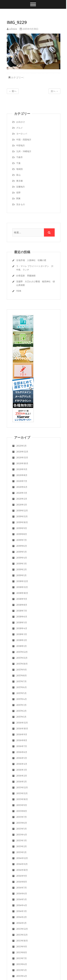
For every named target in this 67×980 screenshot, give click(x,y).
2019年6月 (22, 546)
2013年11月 (22, 935)
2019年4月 (22, 558)
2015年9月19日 (29, 29)
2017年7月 (21, 681)
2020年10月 (22, 463)
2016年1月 (22, 782)
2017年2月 (21, 711)
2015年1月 (21, 852)
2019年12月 (22, 511)
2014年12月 (22, 858)
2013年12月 (22, 929)
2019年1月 (21, 575)
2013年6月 (22, 964)
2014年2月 (22, 917)
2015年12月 (22, 787)
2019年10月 (22, 522)
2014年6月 (22, 893)
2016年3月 (22, 770)
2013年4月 (22, 976)
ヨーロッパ (22, 134)
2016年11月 (22, 723)
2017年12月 (22, 652)
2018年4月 (22, 628)
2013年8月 (22, 952)
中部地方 (21, 145)
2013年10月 (22, 941)
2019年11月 (22, 516)
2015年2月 (22, 846)
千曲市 (19, 157)
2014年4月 (22, 905)
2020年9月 (22, 469)
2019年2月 (22, 569)
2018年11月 (22, 587)
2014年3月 (22, 911)
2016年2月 (22, 776)
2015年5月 (22, 829)
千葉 (18, 163)
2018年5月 (22, 622)
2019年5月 (22, 552)
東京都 (19, 181)
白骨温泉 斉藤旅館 (26, 276)
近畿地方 (21, 187)
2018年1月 (22, 646)
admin (12, 29)
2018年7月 (22, 611)
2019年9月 (22, 528)
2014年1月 (21, 923)
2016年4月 (22, 764)
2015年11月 (22, 793)
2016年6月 (22, 752)
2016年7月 (22, 746)
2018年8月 (22, 605)
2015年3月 (22, 840)
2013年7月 (22, 958)
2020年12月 (22, 452)
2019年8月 (22, 534)
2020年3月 (22, 493)
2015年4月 (22, 835)
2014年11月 (22, 864)
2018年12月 (22, 581)
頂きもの (21, 204)
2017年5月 (21, 693)
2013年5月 (22, 970)
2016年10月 (22, 729)
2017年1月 (21, 717)
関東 (18, 198)
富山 (18, 175)
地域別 (19, 169)
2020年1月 (22, 505)
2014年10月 (22, 870)
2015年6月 (22, 823)
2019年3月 (22, 564)
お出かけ (21, 122)
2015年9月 (22, 805)
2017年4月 (22, 699)
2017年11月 (22, 658)
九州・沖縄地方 (24, 151)
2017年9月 (22, 670)
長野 (18, 193)
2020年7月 (22, 481)
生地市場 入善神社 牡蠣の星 (31, 260)
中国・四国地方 (24, 140)
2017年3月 (21, 705)
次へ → (54, 91)
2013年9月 (22, 947)
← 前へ (13, 91)
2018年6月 (22, 617)
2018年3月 (22, 634)
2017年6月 (22, 687)
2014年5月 (22, 899)
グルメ (19, 128)
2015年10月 (22, 799)
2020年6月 (22, 487)
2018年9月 (22, 599)
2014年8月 (22, 882)
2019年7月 (22, 540)
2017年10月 (22, 664)
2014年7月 (22, 888)
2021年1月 (21, 446)
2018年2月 (22, 640)
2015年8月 (22, 811)
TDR (19, 291)
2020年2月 (22, 499)
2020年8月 (22, 475)
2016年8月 (22, 740)
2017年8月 (22, 676)
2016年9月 (22, 734)
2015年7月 (22, 817)
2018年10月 (22, 593)
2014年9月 (22, 876)
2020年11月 (22, 458)
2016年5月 (22, 758)
